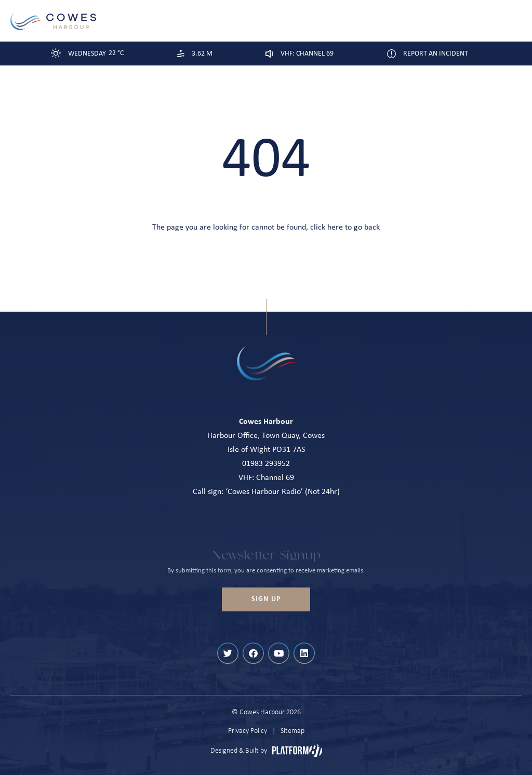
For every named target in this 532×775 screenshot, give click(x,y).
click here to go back (345, 228)
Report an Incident (436, 54)
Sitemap (292, 731)
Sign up (266, 599)
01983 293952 (266, 464)
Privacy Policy (248, 731)
